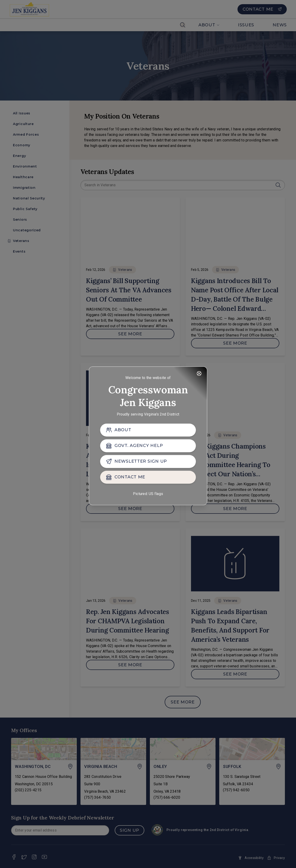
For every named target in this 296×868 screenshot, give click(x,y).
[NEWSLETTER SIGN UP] (148, 462)
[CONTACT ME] (148, 477)
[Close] (199, 373)
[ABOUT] (148, 430)
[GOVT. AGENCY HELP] (148, 446)
